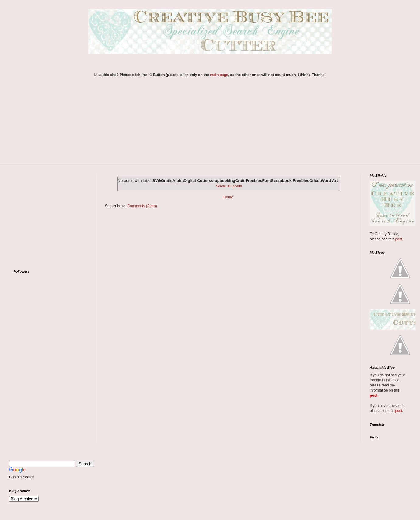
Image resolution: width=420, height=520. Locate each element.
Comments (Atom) (142, 206)
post (399, 239)
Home (228, 197)
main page (219, 75)
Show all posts (229, 186)
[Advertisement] (210, 125)
